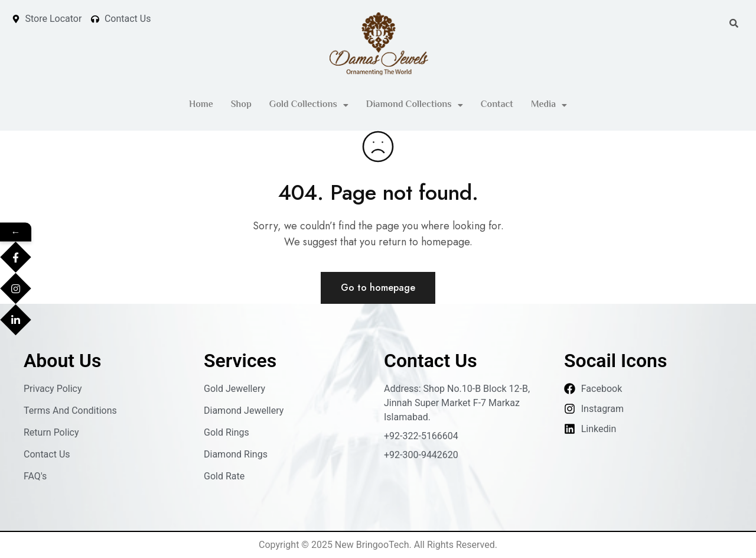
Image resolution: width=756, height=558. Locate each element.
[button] (309, 105)
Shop (241, 105)
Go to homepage (378, 288)
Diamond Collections (415, 105)
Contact (497, 105)
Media (549, 105)
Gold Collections (309, 105)
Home (201, 105)
